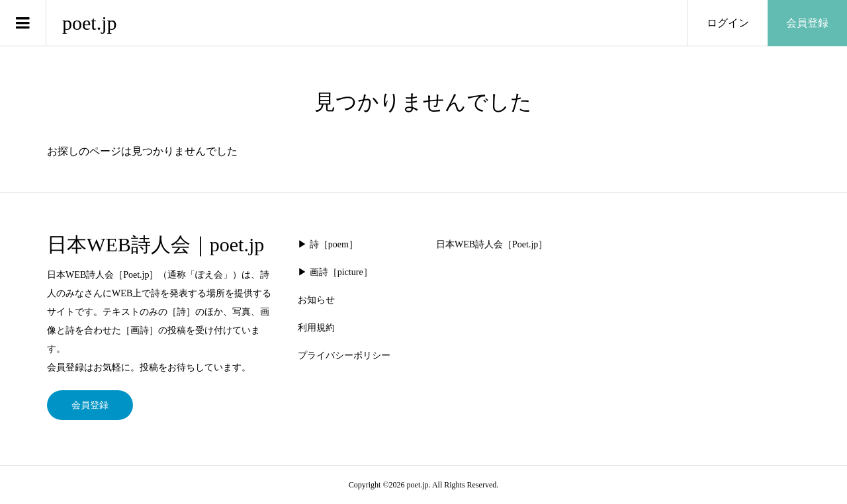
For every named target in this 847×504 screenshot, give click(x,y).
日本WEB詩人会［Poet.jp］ (492, 244)
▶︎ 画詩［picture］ (335, 272)
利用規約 (316, 328)
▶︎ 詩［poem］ (328, 244)
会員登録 (807, 23)
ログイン (728, 23)
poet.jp (90, 23)
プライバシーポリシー (344, 356)
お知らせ (316, 300)
